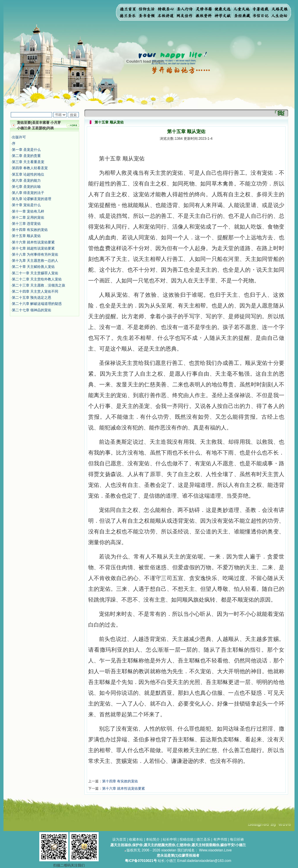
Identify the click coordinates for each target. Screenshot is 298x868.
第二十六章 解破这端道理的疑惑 (37, 304)
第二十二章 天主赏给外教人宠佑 (37, 279)
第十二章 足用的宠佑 (28, 218)
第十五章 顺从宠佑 (26, 236)
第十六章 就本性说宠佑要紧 (33, 242)
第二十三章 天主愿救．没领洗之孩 (39, 285)
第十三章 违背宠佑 (26, 224)
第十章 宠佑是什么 (26, 205)
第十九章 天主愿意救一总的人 (35, 261)
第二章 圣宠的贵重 (26, 156)
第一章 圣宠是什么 (26, 150)
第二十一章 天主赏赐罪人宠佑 (35, 273)
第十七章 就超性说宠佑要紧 (33, 248)
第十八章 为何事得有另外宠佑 (35, 254)
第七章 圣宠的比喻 (26, 187)
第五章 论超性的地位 (28, 174)
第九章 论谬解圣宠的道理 (32, 199)
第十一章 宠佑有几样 (28, 211)
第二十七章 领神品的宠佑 (32, 310)
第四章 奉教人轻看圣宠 (30, 168)
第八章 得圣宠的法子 (28, 193)
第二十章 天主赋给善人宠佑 (33, 267)
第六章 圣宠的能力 (26, 181)
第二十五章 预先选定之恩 (32, 298)
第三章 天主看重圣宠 (28, 162)
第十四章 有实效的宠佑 (30, 230)
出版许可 (19, 137)
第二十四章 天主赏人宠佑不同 (35, 291)
